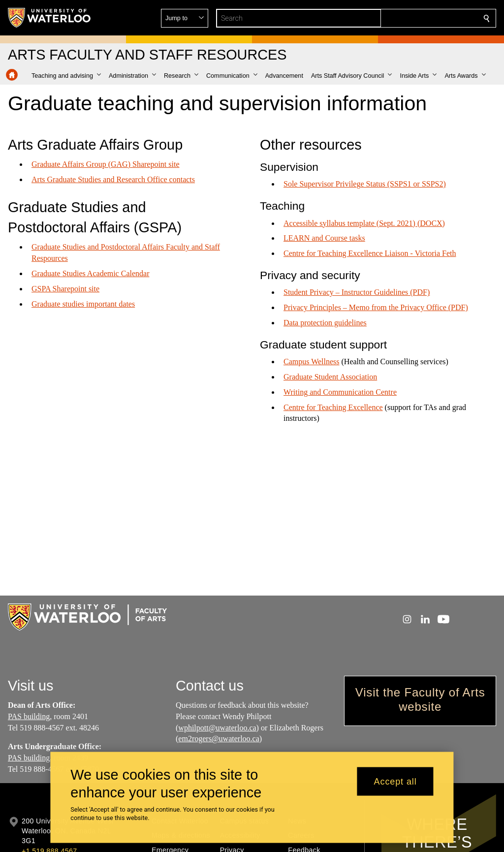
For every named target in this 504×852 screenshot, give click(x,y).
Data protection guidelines (325, 323)
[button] (415, 18)
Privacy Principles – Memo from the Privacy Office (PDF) (376, 307)
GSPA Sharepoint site (65, 289)
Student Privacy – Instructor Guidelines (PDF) (357, 292)
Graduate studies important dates (83, 303)
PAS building (29, 716)
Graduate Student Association (330, 377)
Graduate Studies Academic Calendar (90, 273)
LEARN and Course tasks (324, 238)
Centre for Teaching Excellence (333, 407)
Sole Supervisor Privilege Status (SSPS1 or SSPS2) (365, 184)
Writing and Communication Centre (340, 392)
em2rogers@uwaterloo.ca (219, 739)
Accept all (395, 781)
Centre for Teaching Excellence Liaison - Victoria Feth (370, 253)
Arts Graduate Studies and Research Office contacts (113, 179)
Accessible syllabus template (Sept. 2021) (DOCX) (364, 223)
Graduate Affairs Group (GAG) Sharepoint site (106, 164)
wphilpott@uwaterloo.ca (218, 728)
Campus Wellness (312, 362)
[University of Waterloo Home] (50, 18)
